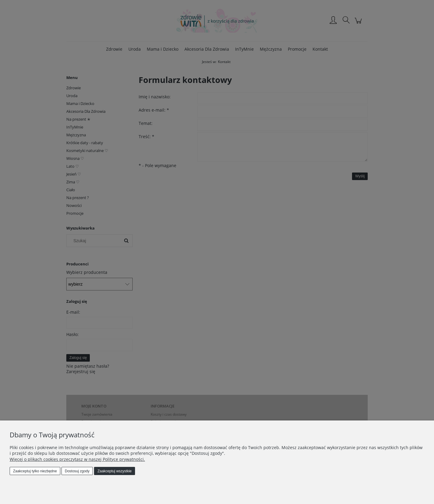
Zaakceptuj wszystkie (114, 471)
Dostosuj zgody (77, 471)
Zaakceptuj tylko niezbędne (35, 471)
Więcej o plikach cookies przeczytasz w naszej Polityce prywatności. (77, 459)
